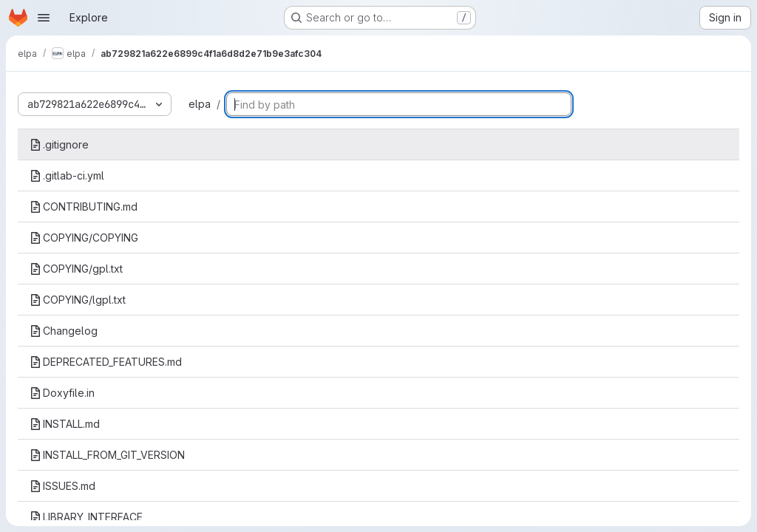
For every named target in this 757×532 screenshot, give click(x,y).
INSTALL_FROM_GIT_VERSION (107, 455)
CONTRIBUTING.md (84, 207)
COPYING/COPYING (84, 238)
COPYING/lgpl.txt (78, 300)
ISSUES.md (62, 486)
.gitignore (59, 144)
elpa (200, 104)
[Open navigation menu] (44, 18)
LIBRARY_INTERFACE (86, 517)
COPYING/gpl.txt (76, 269)
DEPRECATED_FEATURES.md (106, 362)
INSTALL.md (65, 424)
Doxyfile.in (62, 393)
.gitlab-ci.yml (67, 175)
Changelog (64, 331)
